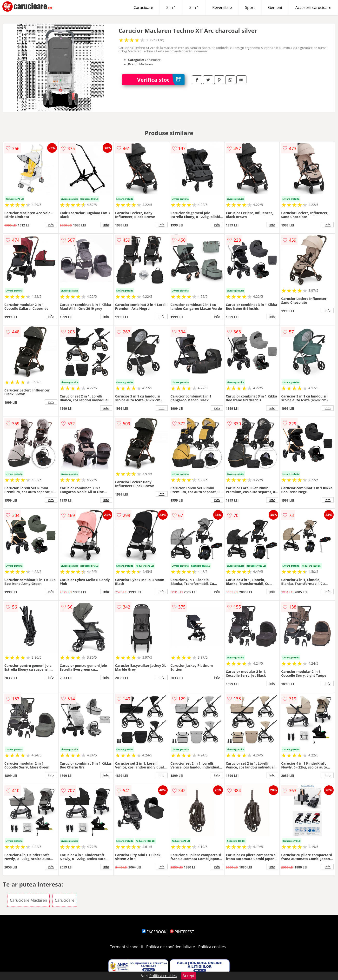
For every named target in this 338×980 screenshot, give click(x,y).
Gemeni (275, 7)
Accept (189, 976)
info (51, 225)
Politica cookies (212, 947)
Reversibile (222, 7)
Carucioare (143, 7)
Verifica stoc (161, 80)
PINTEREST (182, 932)
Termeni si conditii (126, 947)
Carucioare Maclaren (28, 900)
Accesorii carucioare (313, 7)
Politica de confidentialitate (171, 947)
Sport (250, 7)
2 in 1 (171, 7)
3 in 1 (194, 7)
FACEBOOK (154, 932)
